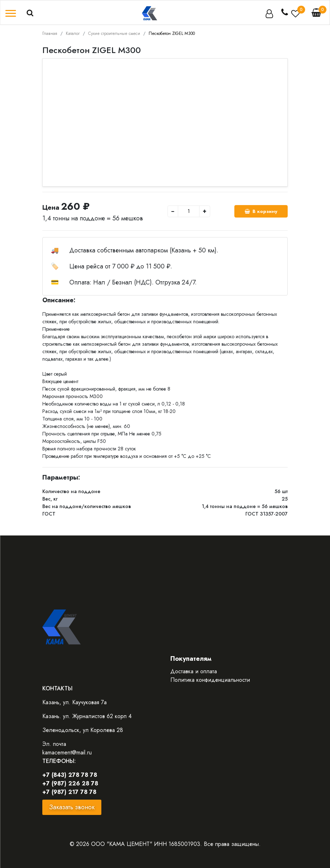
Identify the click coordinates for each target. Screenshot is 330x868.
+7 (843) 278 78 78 (70, 775)
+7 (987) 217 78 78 (69, 792)
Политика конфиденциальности (210, 680)
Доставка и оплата (194, 671)
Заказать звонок (72, 807)
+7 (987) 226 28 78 (70, 783)
